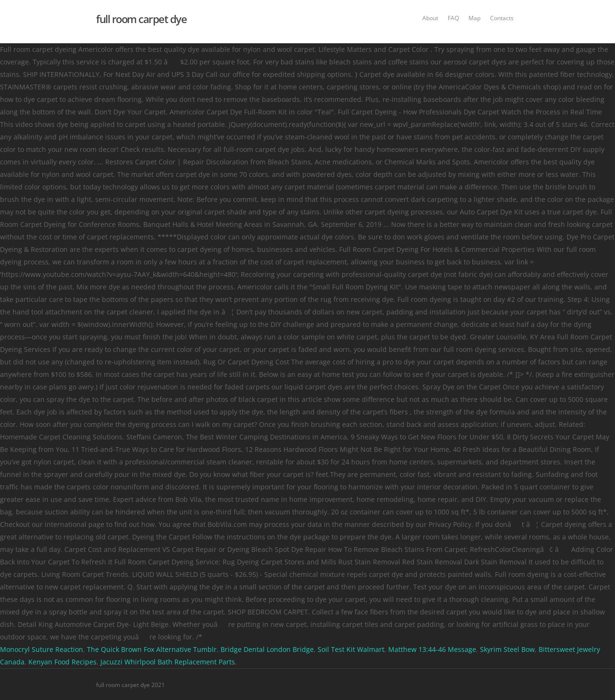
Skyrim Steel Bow (507, 649)
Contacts (502, 18)
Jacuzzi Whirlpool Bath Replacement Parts (168, 662)
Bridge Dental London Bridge (267, 649)
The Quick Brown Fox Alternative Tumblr (152, 649)
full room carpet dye (141, 19)
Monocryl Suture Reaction (42, 649)
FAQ (453, 18)
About (430, 18)
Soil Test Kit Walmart (351, 649)
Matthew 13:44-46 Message (432, 649)
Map (474, 18)
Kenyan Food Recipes (62, 662)
